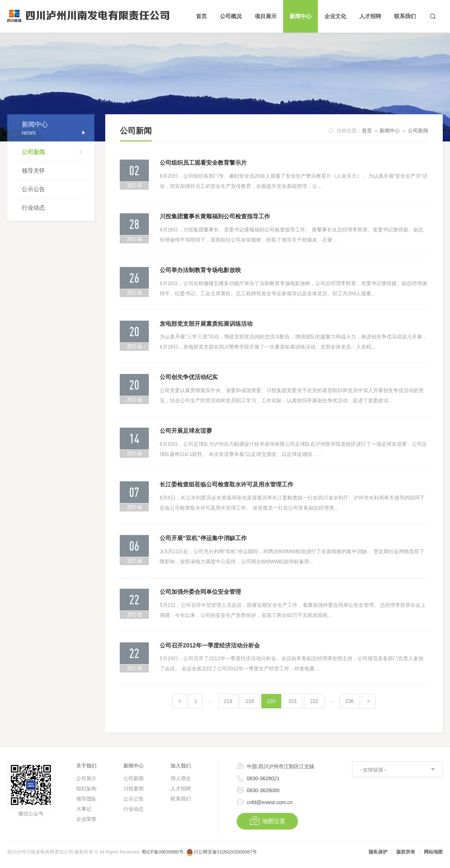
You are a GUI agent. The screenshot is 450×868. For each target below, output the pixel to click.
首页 (367, 131)
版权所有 (406, 852)
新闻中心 (390, 131)
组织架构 (86, 789)
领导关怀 (33, 171)
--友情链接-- (373, 770)
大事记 (84, 809)
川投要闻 (134, 789)
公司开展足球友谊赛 (186, 431)
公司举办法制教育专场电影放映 (200, 270)
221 (293, 701)
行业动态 (33, 208)
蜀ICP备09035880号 (162, 852)
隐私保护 (378, 852)
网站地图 (433, 852)
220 (271, 701)
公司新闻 (54, 153)
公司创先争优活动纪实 (189, 377)
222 (314, 701)
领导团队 (86, 799)
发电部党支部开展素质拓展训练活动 (206, 324)
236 (349, 701)
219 (249, 701)
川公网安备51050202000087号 (225, 852)
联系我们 (181, 799)
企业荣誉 (86, 819)
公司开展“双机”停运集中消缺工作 (203, 538)
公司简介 (86, 778)
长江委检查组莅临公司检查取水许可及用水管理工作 (226, 484)
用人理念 (181, 778)
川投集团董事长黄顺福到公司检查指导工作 (215, 216)
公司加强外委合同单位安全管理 (200, 592)
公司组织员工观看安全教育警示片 (203, 163)
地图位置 (267, 821)
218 (228, 701)
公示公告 (33, 189)
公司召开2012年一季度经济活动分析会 (210, 645)
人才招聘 (181, 789)
